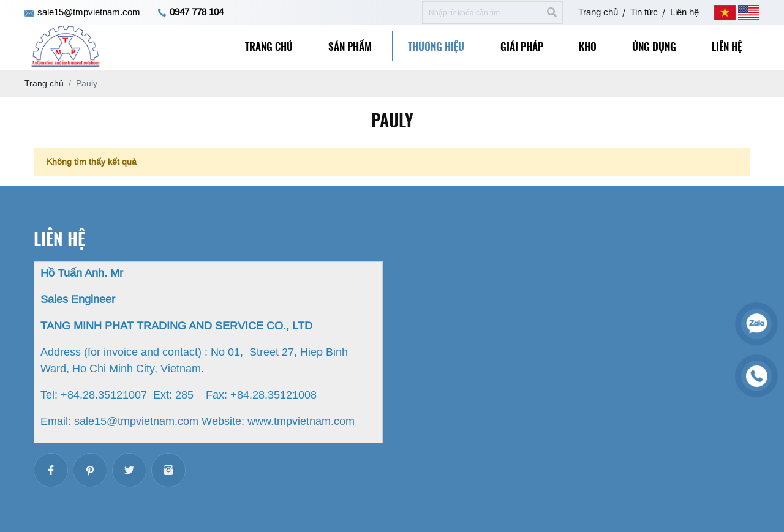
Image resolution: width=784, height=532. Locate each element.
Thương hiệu (436, 46)
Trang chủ (598, 12)
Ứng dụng (654, 46)
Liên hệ (684, 12)
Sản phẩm (350, 46)
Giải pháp (522, 46)
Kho (588, 46)
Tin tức (644, 12)
